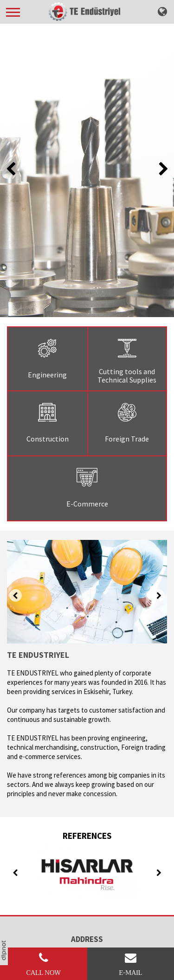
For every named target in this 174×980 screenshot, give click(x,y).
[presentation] (11, 169)
